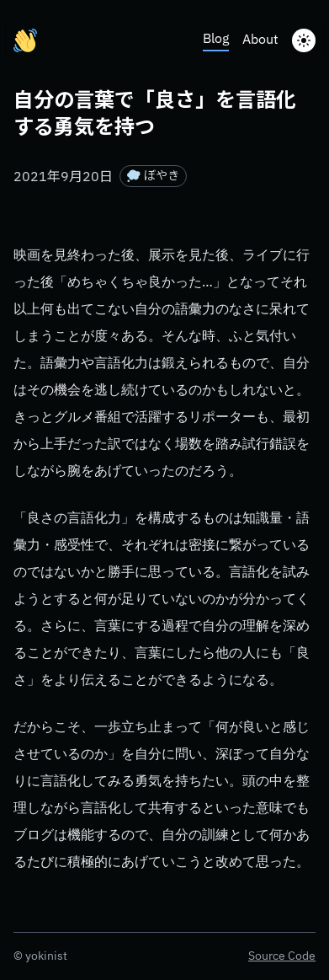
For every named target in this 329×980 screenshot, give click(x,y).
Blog (216, 40)
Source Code (282, 956)
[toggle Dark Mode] (304, 40)
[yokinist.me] (25, 40)
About (260, 40)
